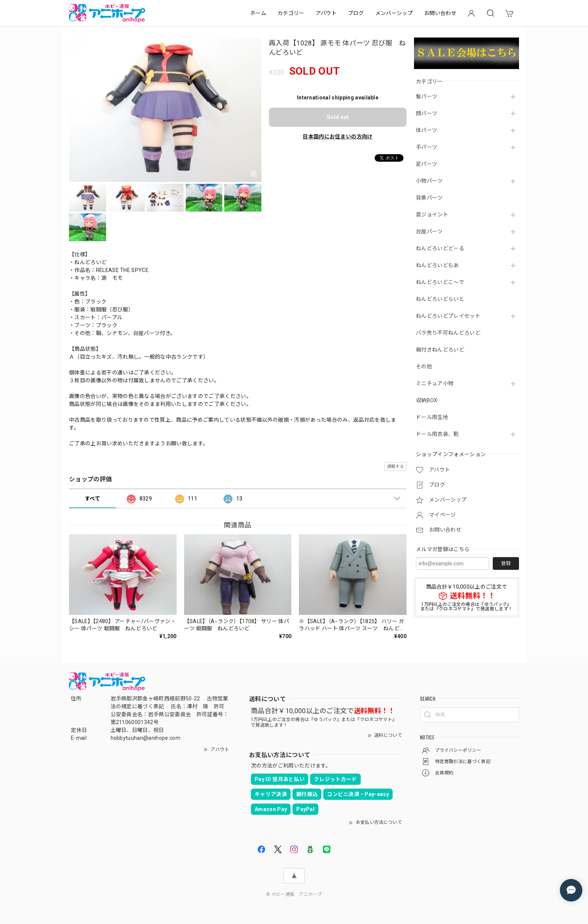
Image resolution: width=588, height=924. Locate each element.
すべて (92, 499)
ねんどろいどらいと (440, 299)
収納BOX (427, 400)
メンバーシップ (394, 13)
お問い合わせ (440, 13)
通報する (395, 467)
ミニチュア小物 (435, 383)
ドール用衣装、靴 (437, 434)
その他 (424, 367)
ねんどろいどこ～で (440, 282)
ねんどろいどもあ (437, 265)
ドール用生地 (432, 417)
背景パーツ (429, 198)
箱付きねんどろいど (440, 350)
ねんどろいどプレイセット (448, 316)
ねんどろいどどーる (440, 248)
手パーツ (427, 147)
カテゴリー (291, 13)
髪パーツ (427, 96)
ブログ (356, 13)
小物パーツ (429, 181)
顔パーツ (427, 113)
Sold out (338, 117)
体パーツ (427, 130)
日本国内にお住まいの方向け (337, 137)
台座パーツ (429, 231)
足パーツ (427, 164)
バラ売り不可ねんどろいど (448, 333)
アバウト (326, 13)
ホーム (258, 13)
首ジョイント (432, 215)
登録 (506, 563)
